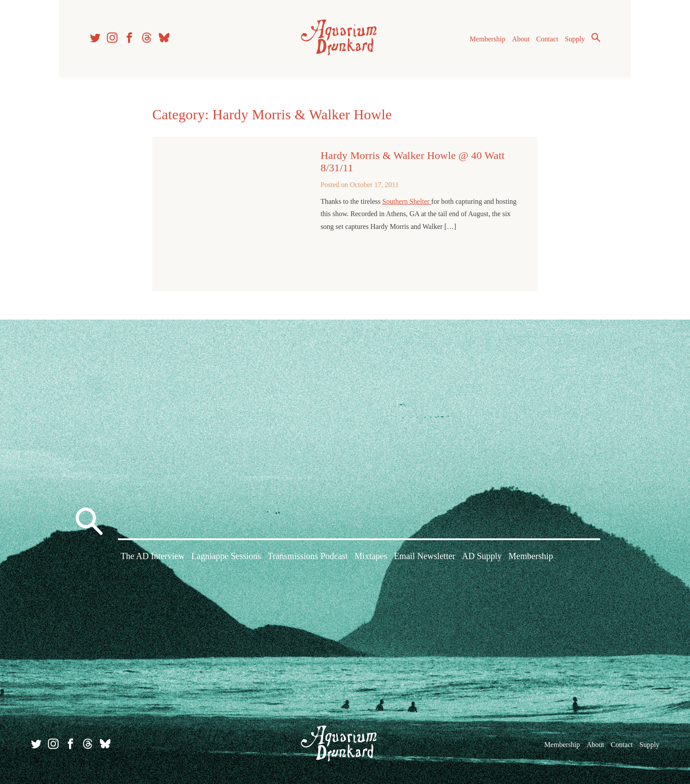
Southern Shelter (407, 201)
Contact (547, 39)
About (521, 39)
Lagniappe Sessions (226, 556)
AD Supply (482, 556)
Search (596, 37)
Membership (487, 39)
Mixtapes (371, 556)
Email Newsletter (424, 556)
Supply (575, 39)
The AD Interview (153, 556)
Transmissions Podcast (308, 556)
